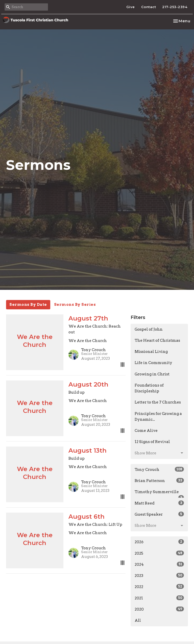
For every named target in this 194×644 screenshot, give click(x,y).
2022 (159, 587)
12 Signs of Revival (152, 442)
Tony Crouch (159, 469)
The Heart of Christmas (157, 340)
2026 (159, 542)
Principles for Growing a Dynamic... (158, 417)
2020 (159, 609)
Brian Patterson (159, 480)
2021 (159, 598)
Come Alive (146, 431)
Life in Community (153, 363)
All (138, 620)
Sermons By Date (28, 305)
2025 (159, 553)
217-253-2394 (175, 7)
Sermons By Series (75, 305)
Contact (149, 7)
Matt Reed (159, 503)
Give (131, 7)
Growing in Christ (152, 374)
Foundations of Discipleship (149, 388)
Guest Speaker (159, 514)
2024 (159, 564)
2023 (159, 575)
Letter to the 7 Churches (158, 402)
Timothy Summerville (159, 494)
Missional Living (151, 352)
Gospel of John (149, 329)
